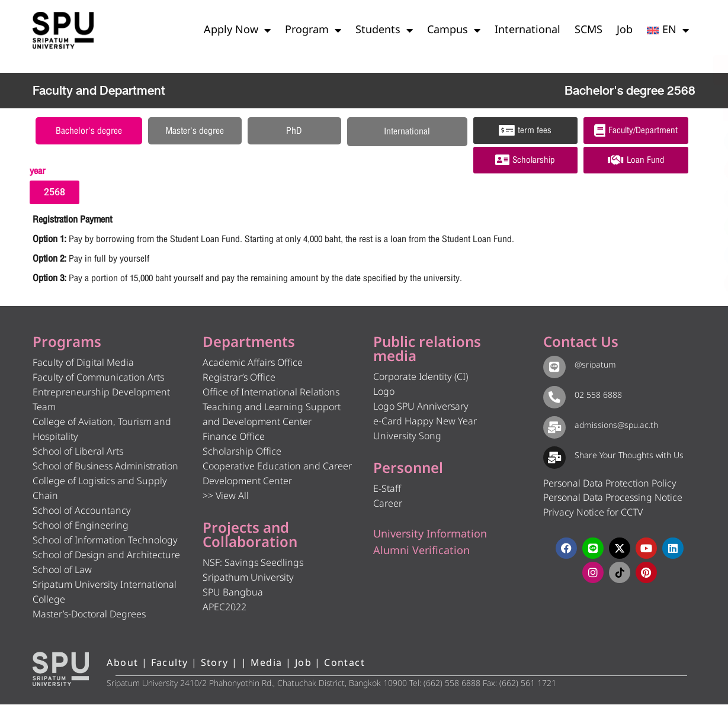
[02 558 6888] (553, 397)
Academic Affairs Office (253, 364)
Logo (384, 393)
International (527, 30)
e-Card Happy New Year (425, 423)
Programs (67, 344)
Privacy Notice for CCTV (593, 513)
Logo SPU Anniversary (421, 408)
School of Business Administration (105, 468)
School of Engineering (81, 527)
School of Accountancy (82, 512)
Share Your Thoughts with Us (627, 456)
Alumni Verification (421, 552)
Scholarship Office (242, 453)
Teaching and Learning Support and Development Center (272, 416)
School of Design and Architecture (106, 556)
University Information (430, 535)
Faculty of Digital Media (83, 364)
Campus (454, 30)
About (122, 664)
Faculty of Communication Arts (98, 379)
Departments (249, 344)
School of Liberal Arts (78, 453)
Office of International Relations (271, 394)
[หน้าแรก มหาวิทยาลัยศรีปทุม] (61, 670)
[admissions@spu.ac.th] (553, 427)
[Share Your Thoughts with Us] (553, 457)
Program (313, 30)
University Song (407, 437)
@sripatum (593, 366)
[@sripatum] (553, 367)
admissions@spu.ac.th (614, 426)
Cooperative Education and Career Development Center (277, 475)
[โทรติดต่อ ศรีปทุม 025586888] (665, 107)
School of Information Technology (105, 542)
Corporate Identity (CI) (421, 378)
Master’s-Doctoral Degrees (89, 616)
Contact (344, 664)
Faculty (170, 664)
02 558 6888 (596, 396)
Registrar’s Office (239, 379)
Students (384, 30)
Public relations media (427, 351)
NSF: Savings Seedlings (253, 564)
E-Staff (387, 490)
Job (625, 30)
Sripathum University (248, 579)
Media (267, 664)
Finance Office (234, 438)
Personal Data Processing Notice (613, 499)
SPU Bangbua (233, 594)
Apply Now (237, 30)
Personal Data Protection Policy (610, 484)
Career (388, 505)
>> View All (226, 497)
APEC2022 (225, 609)
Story (215, 664)
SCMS (589, 30)
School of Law (62, 571)
